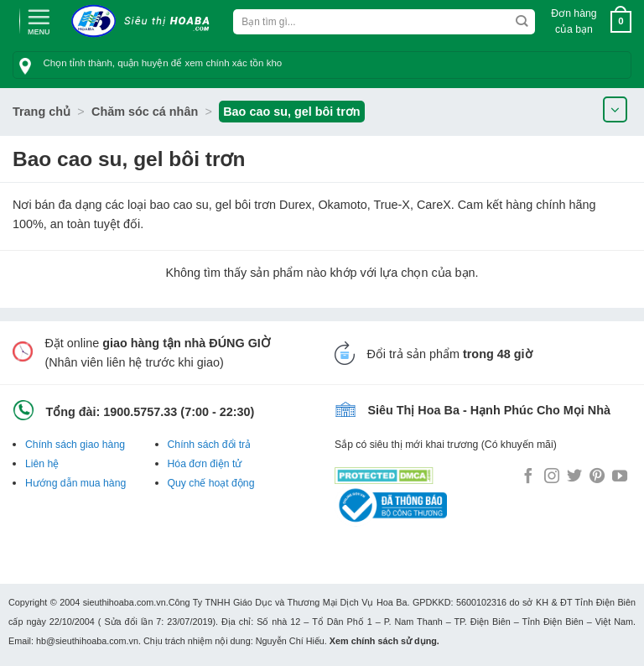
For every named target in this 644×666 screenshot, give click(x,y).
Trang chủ (42, 112)
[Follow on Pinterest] (597, 477)
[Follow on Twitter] (574, 477)
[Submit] (522, 22)
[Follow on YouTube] (620, 477)
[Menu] (39, 20)
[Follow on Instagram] (552, 477)
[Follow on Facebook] (528, 477)
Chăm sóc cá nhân (145, 112)
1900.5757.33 (140, 412)
